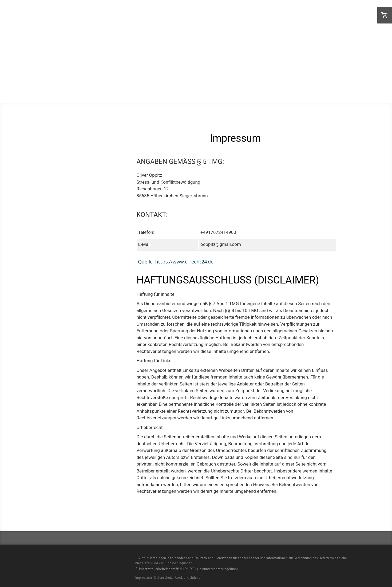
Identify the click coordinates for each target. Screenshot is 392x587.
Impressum (144, 578)
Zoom (258, 62)
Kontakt (276, 90)
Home (164, 62)
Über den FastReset (200, 62)
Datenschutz (163, 578)
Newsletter (332, 90)
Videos (236, 62)
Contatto (302, 90)
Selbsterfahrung (290, 62)
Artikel (251, 90)
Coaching (172, 76)
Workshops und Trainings (315, 76)
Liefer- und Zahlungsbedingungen (167, 563)
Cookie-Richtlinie (188, 578)
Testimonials (330, 62)
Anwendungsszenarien (253, 76)
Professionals (205, 76)
